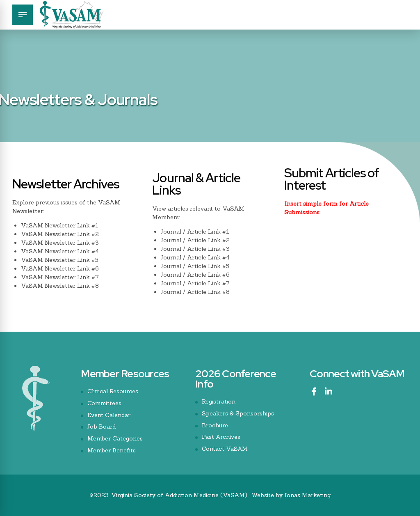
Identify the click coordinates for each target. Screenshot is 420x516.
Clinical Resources (113, 391)
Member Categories (115, 438)
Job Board (102, 427)
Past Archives (221, 437)
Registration (219, 401)
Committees (105, 403)
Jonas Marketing (307, 495)
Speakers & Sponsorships (238, 413)
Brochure (215, 425)
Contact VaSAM (225, 449)
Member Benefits (112, 450)
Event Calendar (109, 415)
